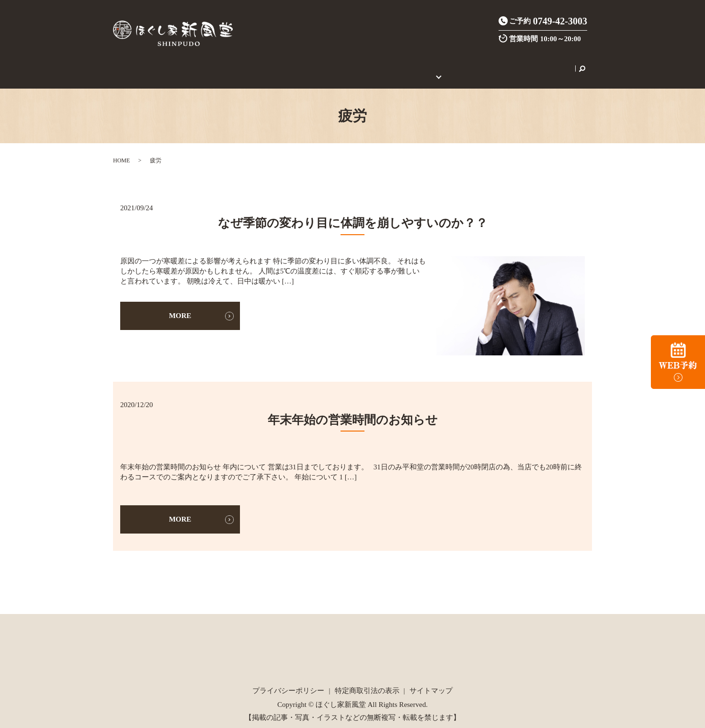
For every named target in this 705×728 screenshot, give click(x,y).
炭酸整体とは (279, 63)
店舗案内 (187, 63)
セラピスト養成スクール (503, 63)
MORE (180, 305)
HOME (156, 63)
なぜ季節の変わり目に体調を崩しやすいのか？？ (353, 212)
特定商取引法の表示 (367, 680)
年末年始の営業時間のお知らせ (353, 409)
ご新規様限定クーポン (343, 63)
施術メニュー (229, 63)
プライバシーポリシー (288, 680)
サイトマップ (431, 680)
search (553, 63)
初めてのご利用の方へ (421, 63)
